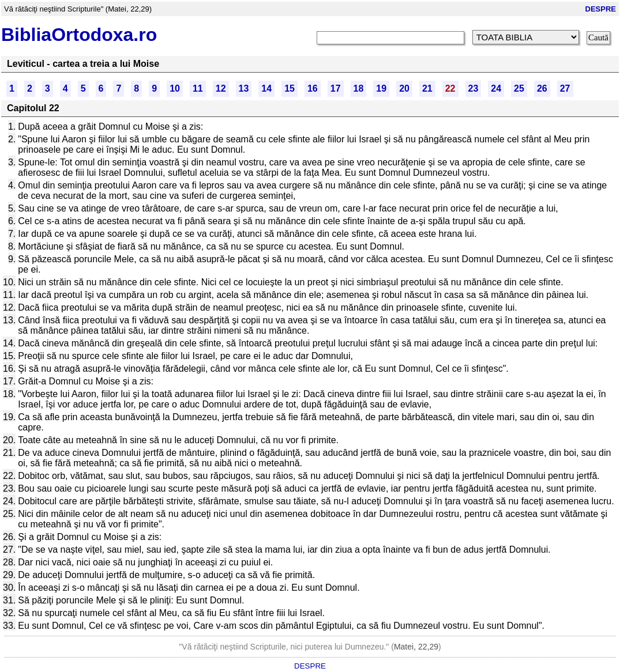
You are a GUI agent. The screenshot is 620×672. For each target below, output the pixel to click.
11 (198, 88)
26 (542, 88)
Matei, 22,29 (416, 647)
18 (359, 88)
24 (496, 88)
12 (221, 88)
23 (474, 88)
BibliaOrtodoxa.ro (79, 35)
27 (565, 88)
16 (313, 88)
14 (266, 88)
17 (336, 88)
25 (519, 88)
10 (175, 88)
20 (404, 88)
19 (381, 88)
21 (427, 88)
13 (244, 88)
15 (290, 88)
